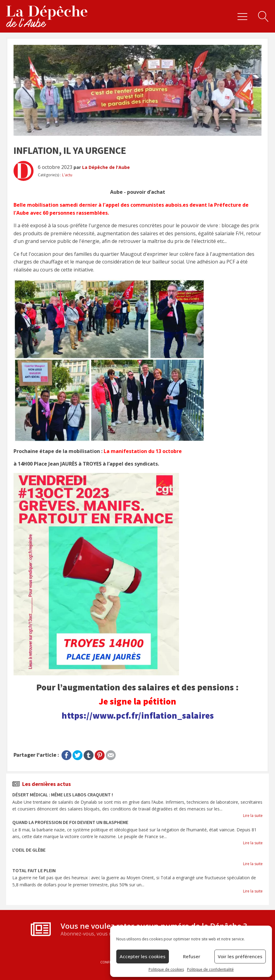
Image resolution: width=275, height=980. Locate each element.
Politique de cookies (166, 969)
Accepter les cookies (143, 956)
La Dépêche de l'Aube (106, 167)
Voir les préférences (240, 956)
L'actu (67, 175)
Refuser (192, 956)
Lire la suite (253, 816)
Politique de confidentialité (210, 969)
